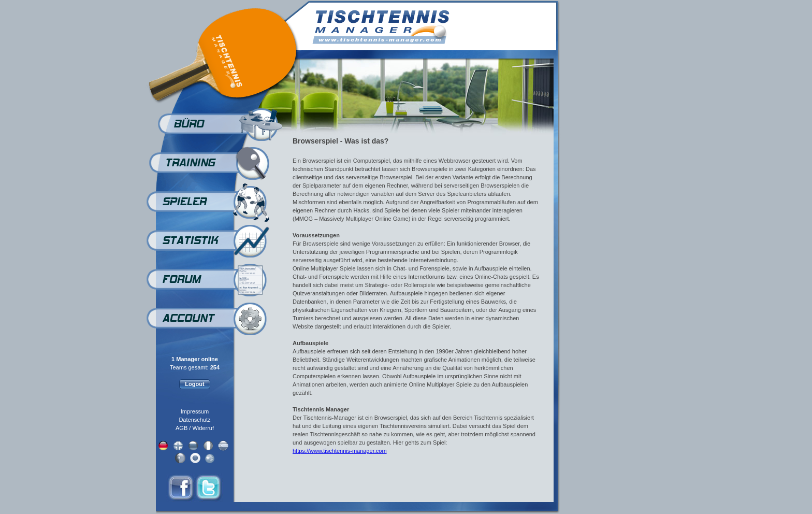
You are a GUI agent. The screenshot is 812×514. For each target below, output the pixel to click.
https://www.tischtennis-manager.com (340, 451)
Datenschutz (194, 420)
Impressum (195, 411)
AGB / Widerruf (195, 428)
